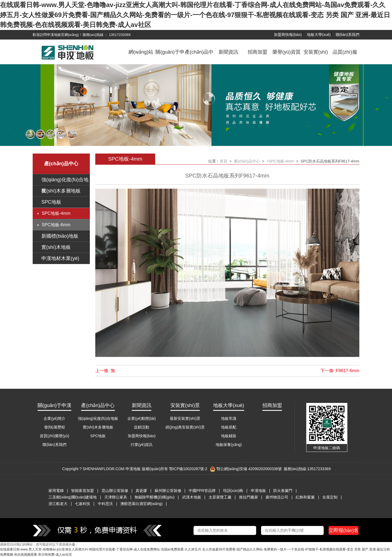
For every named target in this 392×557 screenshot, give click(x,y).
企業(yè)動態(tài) (142, 418)
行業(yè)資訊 (142, 445)
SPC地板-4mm (56, 213)
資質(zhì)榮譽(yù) (54, 436)
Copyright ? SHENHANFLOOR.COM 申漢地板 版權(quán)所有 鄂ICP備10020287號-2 (135, 469)
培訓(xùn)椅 (233, 491)
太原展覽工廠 (220, 497)
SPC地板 (51, 202)
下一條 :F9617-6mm (340, 371)
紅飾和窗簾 (305, 497)
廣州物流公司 (277, 497)
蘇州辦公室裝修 (168, 491)
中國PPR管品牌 (202, 491)
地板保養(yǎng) (229, 445)
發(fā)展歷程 (55, 427)
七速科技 (82, 504)
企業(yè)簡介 (54, 418)
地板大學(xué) (319, 35)
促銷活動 (142, 427)
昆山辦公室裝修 (115, 491)
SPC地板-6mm (56, 225)
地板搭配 (229, 427)
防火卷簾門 (283, 491)
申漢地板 (258, 491)
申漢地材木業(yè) (60, 258)
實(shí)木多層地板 (61, 191)
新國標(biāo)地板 (60, 236)
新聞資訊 (228, 52)
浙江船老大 (58, 504)
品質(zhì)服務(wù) (345, 56)
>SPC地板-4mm (280, 161)
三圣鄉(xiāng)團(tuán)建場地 (73, 497)
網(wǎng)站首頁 (141, 56)
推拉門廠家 (249, 497)
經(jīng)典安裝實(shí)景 (185, 427)
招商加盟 (258, 52)
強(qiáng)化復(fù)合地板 (98, 418)
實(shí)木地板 (56, 247)
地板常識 (229, 418)
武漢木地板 (192, 497)
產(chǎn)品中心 (199, 56)
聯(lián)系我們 (347, 35)
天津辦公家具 (116, 497)
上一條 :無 (105, 371)
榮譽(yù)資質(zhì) (287, 56)
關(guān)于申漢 (170, 56)
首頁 (223, 161)
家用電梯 (56, 491)
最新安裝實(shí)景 (185, 418)
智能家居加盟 (82, 491)
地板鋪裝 (229, 436)
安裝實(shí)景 (316, 56)
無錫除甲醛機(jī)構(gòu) (154, 497)
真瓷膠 (141, 491)
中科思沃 (105, 504)
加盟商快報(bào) (288, 35)
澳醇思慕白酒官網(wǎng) (141, 504)
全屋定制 (330, 497)
